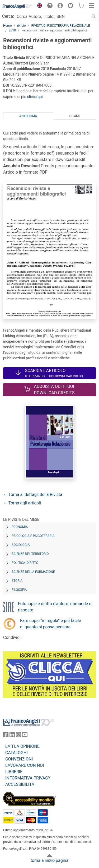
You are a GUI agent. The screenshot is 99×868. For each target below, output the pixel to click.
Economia (20, 527)
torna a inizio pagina (49, 860)
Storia (17, 581)
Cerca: (8, 16)
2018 (12, 30)
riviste (21, 26)
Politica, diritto (25, 563)
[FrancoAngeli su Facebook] (6, 736)
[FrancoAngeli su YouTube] (25, 736)
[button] (38, 6)
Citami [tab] (75, 116)
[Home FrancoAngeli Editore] (17, 6)
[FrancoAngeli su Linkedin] (12, 736)
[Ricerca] (94, 16)
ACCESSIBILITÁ (20, 784)
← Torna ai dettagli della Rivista (33, 495)
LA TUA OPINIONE (22, 746)
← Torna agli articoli (22, 503)
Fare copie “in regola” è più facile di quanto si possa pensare (51, 624)
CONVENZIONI (19, 759)
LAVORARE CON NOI (25, 765)
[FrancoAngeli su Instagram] (18, 736)
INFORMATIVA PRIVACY (28, 778)
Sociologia (21, 545)
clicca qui (35, 97)
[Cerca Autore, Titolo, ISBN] (52, 16)
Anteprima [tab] (28, 116)
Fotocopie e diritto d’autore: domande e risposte (55, 607)
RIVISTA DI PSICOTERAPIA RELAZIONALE (60, 26)
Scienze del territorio (30, 554)
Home (7, 26)
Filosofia (19, 590)
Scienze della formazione (33, 572)
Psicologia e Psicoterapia (33, 536)
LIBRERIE (14, 772)
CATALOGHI (16, 753)
